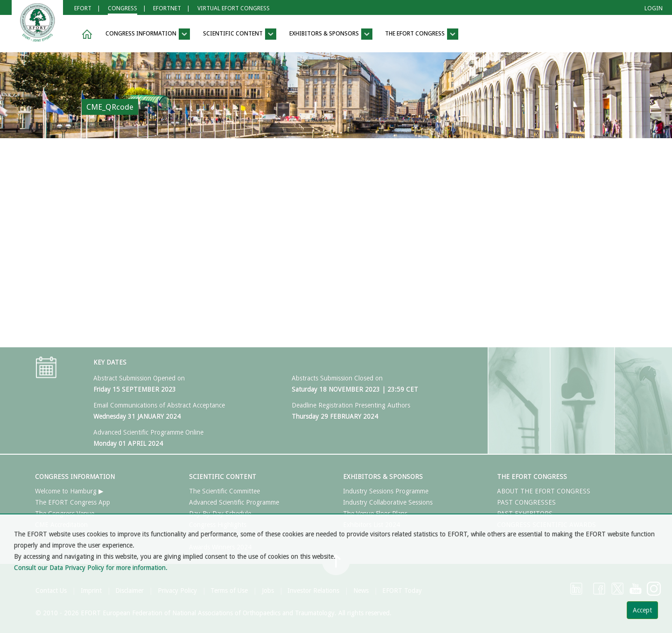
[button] (85, 34)
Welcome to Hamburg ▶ (69, 491)
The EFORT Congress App (73, 502)
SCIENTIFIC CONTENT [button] (240, 34)
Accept (642, 610)
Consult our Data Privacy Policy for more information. (91, 568)
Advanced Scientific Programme (234, 502)
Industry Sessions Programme (386, 491)
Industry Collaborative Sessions (388, 502)
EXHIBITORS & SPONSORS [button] (331, 34)
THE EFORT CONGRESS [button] (422, 34)
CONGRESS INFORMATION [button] (148, 34)
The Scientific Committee (224, 491)
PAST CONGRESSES (526, 502)
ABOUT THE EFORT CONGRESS (544, 491)
